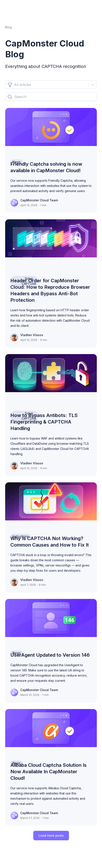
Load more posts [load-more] (51, 835)
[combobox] (15, 85)
